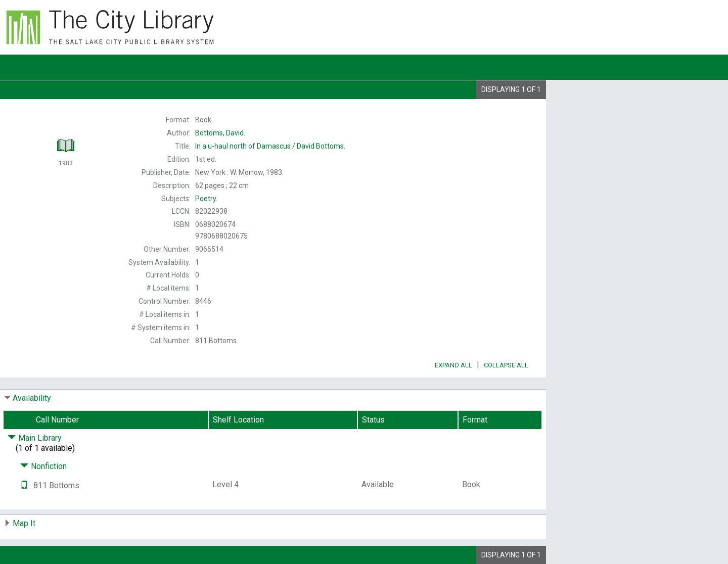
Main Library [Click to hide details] (35, 438)
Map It (24, 523)
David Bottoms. (270, 146)
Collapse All (506, 365)
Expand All (453, 365)
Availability (32, 398)
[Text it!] (24, 485)
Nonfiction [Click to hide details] (43, 466)
